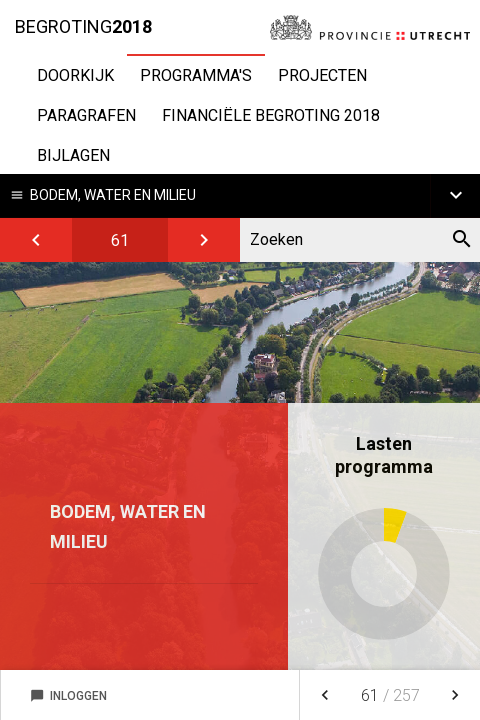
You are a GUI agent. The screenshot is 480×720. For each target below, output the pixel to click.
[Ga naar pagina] (120, 240)
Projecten (322, 75)
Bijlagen (73, 155)
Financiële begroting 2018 (271, 115)
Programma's (196, 75)
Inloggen (68, 696)
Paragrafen (86, 115)
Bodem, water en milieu (113, 195)
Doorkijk (75, 75)
